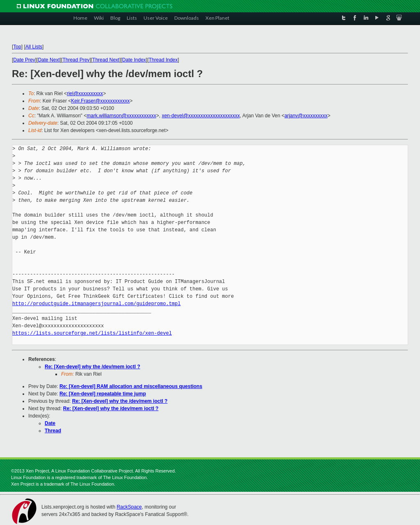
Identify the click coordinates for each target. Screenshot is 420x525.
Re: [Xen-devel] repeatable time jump (103, 394)
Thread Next (106, 60)
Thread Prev (76, 60)
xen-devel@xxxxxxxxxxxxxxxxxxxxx (201, 116)
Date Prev (24, 60)
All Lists (34, 47)
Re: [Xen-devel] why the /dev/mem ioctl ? (92, 367)
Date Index (134, 60)
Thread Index (163, 60)
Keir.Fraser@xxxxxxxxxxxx (100, 101)
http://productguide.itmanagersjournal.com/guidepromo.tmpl (96, 304)
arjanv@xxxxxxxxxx (306, 116)
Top (17, 47)
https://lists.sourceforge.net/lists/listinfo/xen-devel (92, 333)
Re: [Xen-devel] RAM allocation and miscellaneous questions (131, 386)
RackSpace (129, 507)
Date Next (49, 60)
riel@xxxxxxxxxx (85, 94)
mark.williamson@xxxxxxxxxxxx (121, 116)
